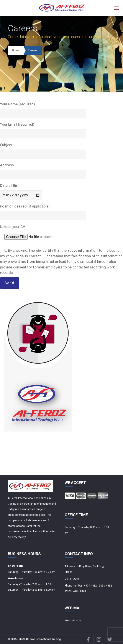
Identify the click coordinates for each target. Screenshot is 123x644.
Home (16, 51)
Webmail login (73, 620)
